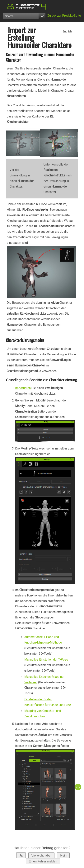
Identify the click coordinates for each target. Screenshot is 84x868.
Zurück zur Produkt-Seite (64, 16)
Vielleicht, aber (42, 855)
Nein (63, 855)
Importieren (23, 388)
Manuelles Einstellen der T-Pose (46, 660)
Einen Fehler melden (43, 861)
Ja (21, 855)
